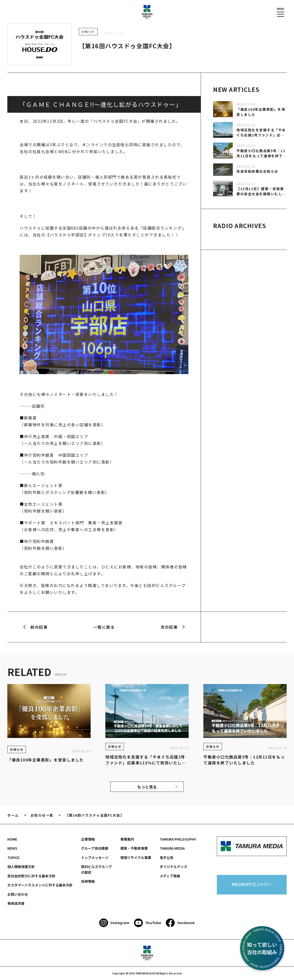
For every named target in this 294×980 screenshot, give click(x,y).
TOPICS (13, 857)
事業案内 (127, 839)
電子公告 (167, 857)
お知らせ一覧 (42, 815)
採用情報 (88, 881)
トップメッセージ (95, 857)
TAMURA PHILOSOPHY (178, 839)
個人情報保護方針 (21, 867)
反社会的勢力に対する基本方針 (31, 876)
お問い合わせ (18, 894)
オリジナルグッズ (173, 867)
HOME (12, 839)
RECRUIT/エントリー (252, 885)
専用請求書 (16, 903)
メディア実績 (170, 876)
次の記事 (173, 627)
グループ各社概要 (95, 848)
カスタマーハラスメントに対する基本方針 (40, 885)
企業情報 (88, 839)
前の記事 (35, 627)
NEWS (12, 848)
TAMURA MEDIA (172, 848)
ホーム (13, 815)
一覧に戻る (104, 627)
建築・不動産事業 (134, 848)
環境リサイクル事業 (136, 857)
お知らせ (88, 31)
